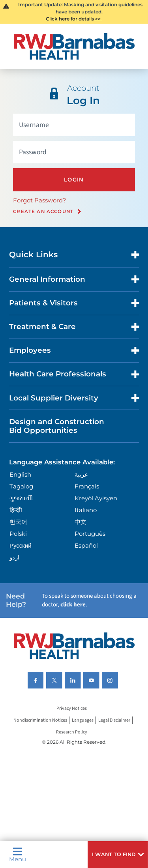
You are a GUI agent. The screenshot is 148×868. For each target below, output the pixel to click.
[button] (118, 855)
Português (90, 534)
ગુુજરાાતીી (21, 498)
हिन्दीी (16, 510)
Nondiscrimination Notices (40, 720)
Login (74, 180)
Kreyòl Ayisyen (96, 498)
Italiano (86, 510)
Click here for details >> (73, 19)
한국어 (18, 522)
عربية (81, 474)
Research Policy (72, 732)
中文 (81, 522)
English (20, 474)
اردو (14, 557)
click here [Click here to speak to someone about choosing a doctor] (73, 605)
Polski (18, 534)
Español (86, 545)
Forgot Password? (40, 200)
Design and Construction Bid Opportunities (57, 426)
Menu (18, 855)
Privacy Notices (72, 708)
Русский (21, 545)
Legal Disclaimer (114, 720)
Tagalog (21, 486)
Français (87, 486)
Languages (83, 720)
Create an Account (43, 212)
